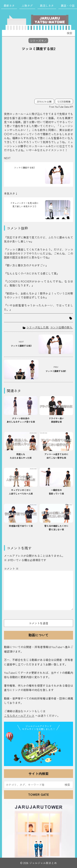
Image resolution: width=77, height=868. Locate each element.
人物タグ (27, 6)
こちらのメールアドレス (19, 716)
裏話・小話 (68, 6)
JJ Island (38, 748)
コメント (11, 569)
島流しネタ (47, 6)
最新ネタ (9, 6)
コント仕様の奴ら (61, 327)
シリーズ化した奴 (38, 327)
